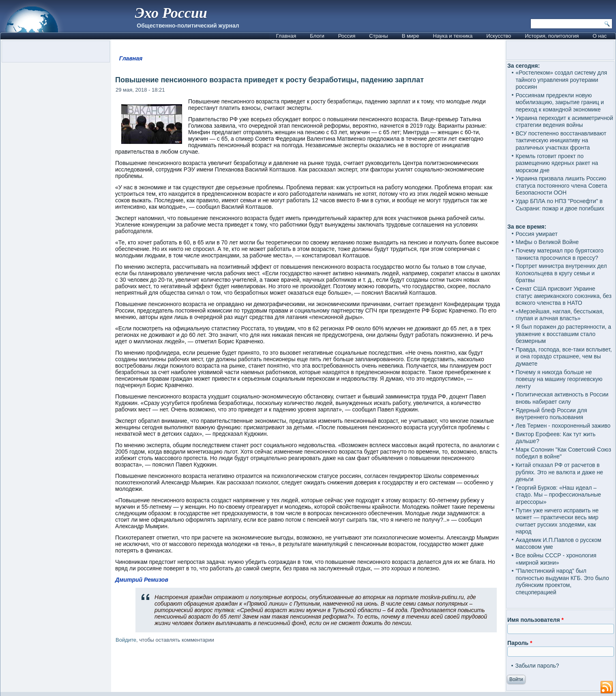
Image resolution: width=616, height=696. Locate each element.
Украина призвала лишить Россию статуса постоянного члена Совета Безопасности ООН (561, 185)
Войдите (126, 640)
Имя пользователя (536, 620)
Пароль (520, 643)
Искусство (499, 36)
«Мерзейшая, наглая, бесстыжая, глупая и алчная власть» (560, 315)
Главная (286, 36)
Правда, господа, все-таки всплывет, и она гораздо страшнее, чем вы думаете (563, 357)
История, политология (552, 36)
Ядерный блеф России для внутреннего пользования (551, 414)
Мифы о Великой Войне (547, 242)
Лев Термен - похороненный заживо (563, 426)
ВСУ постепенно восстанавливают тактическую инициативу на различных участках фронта (561, 140)
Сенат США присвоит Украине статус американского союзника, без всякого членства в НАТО (563, 296)
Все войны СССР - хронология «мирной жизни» (556, 559)
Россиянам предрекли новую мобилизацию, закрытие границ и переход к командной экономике (560, 102)
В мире (411, 36)
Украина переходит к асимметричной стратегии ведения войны (564, 122)
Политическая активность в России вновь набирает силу (562, 398)
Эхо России (171, 13)
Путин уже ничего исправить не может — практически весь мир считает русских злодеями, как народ (557, 521)
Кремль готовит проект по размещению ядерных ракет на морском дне (557, 163)
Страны (378, 36)
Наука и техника (453, 36)
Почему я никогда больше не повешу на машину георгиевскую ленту (559, 379)
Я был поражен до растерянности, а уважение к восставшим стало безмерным (563, 334)
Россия (347, 36)
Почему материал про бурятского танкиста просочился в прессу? (559, 254)
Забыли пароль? (537, 666)
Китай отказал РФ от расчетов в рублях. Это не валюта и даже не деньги (559, 472)
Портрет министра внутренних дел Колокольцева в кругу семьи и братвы (561, 273)
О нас (600, 36)
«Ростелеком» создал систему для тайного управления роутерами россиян (561, 80)
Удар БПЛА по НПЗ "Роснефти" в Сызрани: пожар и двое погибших (560, 205)
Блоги (317, 36)
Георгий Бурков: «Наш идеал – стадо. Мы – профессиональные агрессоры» (558, 495)
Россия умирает (536, 234)
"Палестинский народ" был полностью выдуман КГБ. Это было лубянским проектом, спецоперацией (562, 581)
